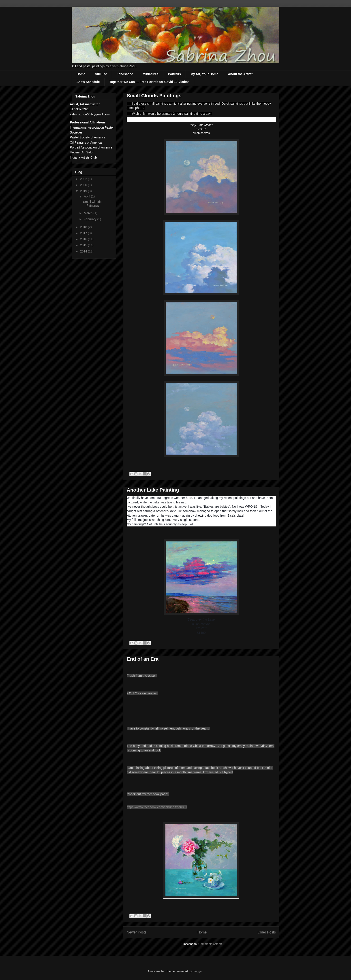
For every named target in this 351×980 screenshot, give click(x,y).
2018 (84, 227)
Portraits (175, 74)
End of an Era (143, 659)
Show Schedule (88, 82)
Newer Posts (137, 932)
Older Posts (267, 932)
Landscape (125, 74)
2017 (84, 233)
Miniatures (151, 74)
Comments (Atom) (210, 944)
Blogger (197, 971)
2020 (84, 185)
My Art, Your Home (204, 74)
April (87, 196)
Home (81, 74)
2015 (84, 245)
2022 (84, 179)
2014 (84, 251)
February (90, 219)
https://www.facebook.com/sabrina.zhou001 (157, 807)
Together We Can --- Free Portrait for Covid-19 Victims (149, 82)
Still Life (101, 74)
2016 (84, 239)
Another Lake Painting (153, 490)
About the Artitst (240, 74)
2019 (84, 191)
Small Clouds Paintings (154, 96)
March (89, 213)
